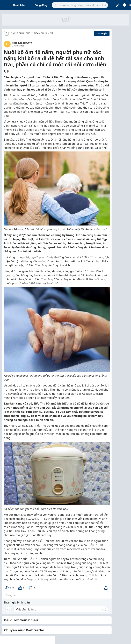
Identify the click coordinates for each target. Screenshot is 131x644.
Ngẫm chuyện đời (44, 33)
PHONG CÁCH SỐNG (20, 33)
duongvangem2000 (22, 43)
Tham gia (102, 33)
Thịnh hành (20, 5)
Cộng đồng (41, 5)
